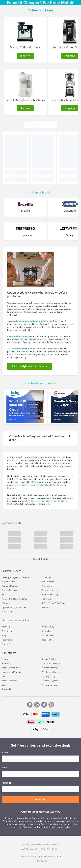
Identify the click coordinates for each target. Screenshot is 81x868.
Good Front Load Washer (42, 485)
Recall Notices (48, 640)
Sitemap (45, 607)
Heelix (5, 676)
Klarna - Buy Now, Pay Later (14, 599)
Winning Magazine (50, 681)
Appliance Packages (51, 594)
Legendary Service (20, 577)
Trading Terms (8, 644)
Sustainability (48, 635)
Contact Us (47, 577)
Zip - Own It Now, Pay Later (14, 607)
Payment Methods (10, 586)
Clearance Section (50, 590)
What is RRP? (7, 612)
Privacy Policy (48, 627)
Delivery (5, 577)
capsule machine (19, 321)
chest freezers (32, 501)
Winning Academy (50, 668)
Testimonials (8, 640)
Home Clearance (9, 681)
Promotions (47, 586)
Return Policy (48, 631)
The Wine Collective (51, 663)
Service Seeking (49, 659)
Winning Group (48, 676)
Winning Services (49, 685)
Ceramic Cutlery (21, 485)
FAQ (4, 594)
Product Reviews (9, 590)
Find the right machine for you (30, 366)
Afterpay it (6, 603)
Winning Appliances (51, 672)
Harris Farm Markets (11, 672)
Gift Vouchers (48, 582)
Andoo (5, 659)
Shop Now (25, 56)
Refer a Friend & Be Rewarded (55, 603)
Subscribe (40, 800)
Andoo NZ (6, 663)
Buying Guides (8, 582)
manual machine (19, 336)
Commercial (7, 631)
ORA (4, 685)
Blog (4, 635)
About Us (6, 627)
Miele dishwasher (49, 501)
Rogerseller (7, 689)
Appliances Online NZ (12, 668)
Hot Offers (46, 599)
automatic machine (21, 349)
